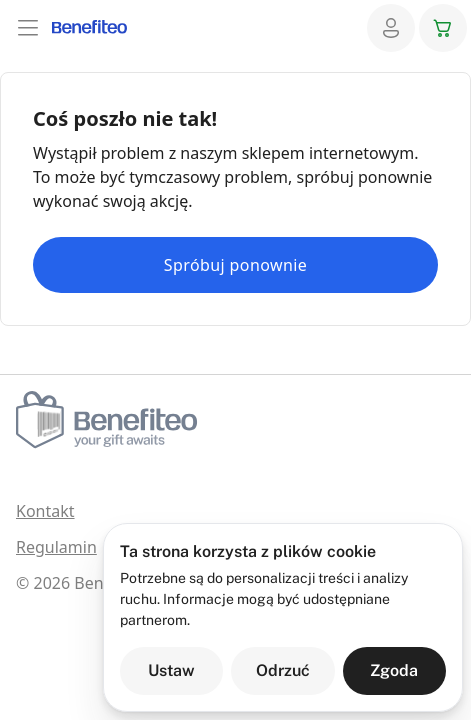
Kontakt (45, 511)
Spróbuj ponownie (235, 265)
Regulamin (56, 547)
